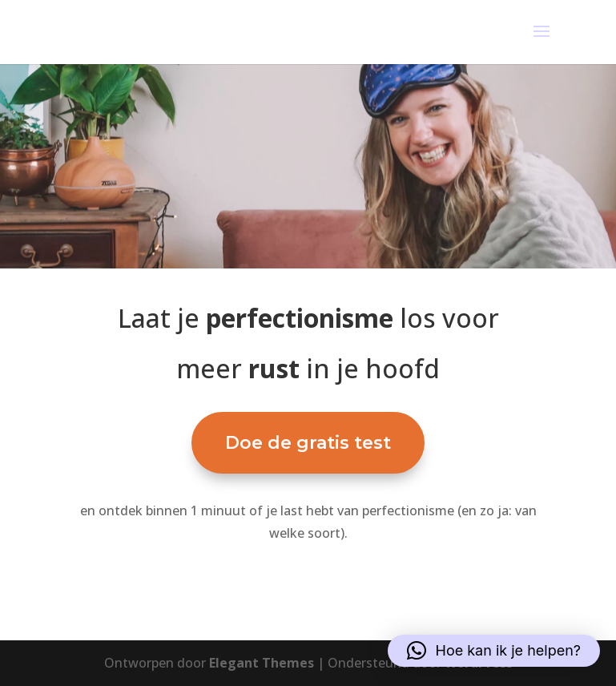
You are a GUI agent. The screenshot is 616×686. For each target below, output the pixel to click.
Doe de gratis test (308, 443)
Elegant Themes (262, 663)
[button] (494, 651)
